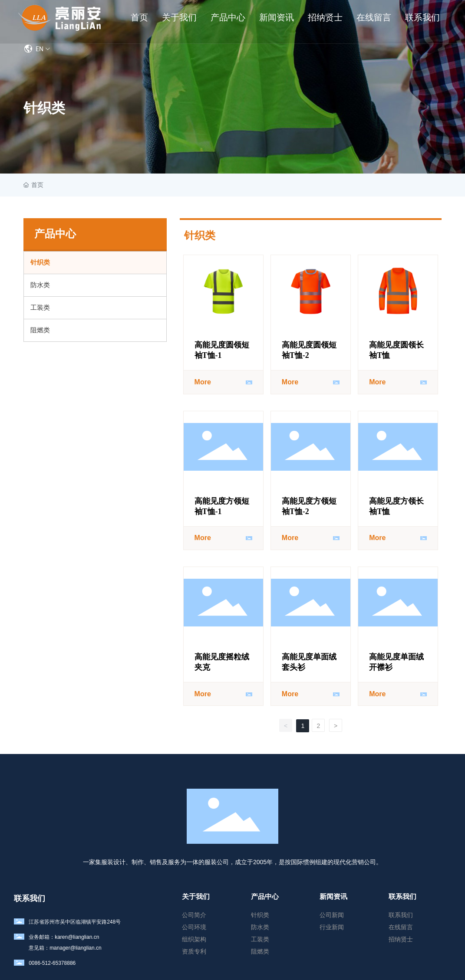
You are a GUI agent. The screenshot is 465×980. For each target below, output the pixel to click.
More (203, 382)
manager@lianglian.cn (76, 948)
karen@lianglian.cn (77, 937)
